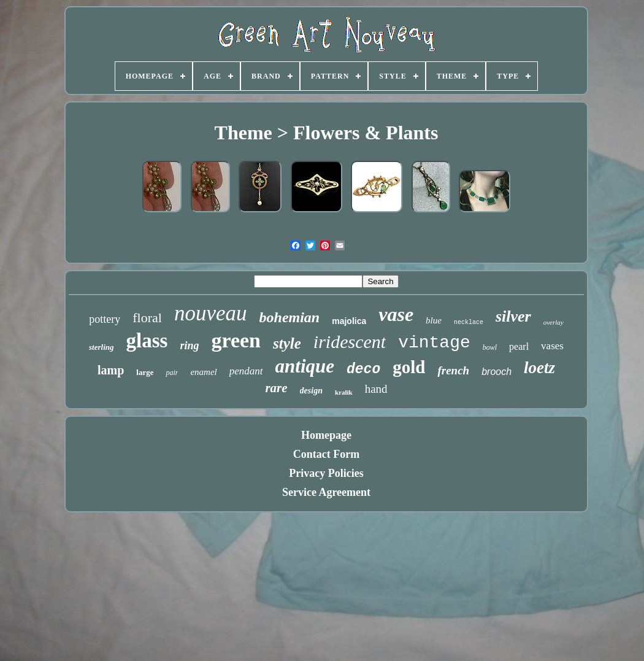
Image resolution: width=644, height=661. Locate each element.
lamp (111, 370)
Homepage (326, 435)
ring (189, 346)
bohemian (290, 317)
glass (147, 341)
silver (513, 316)
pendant (246, 371)
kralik (344, 392)
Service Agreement (326, 492)
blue (434, 320)
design (311, 391)
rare (276, 388)
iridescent (350, 342)
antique (305, 366)
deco (363, 369)
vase (396, 314)
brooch (496, 372)
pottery (105, 319)
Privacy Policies (326, 473)
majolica (349, 321)
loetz (539, 368)
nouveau (211, 313)
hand (376, 389)
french (453, 370)
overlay (554, 322)
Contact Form (326, 454)
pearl (519, 346)
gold (409, 367)
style (287, 343)
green (236, 340)
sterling (101, 347)
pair (172, 373)
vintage (434, 343)
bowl (490, 347)
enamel (203, 372)
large (145, 372)
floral (147, 318)
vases (552, 346)
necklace (469, 323)
